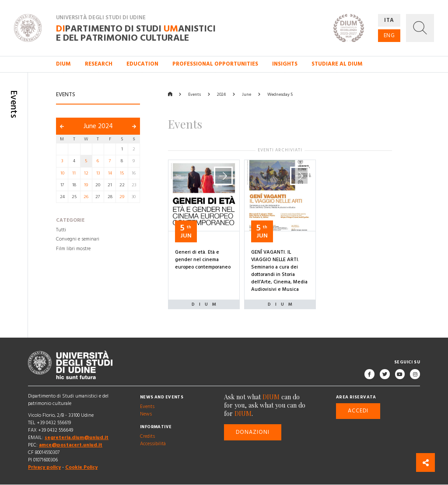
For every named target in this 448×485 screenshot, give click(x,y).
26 (86, 197)
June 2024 (98, 126)
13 (98, 173)
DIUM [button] (63, 64)
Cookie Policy (81, 468)
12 (86, 173)
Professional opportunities (215, 64)
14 (110, 173)
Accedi (358, 411)
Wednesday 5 (280, 94)
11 (74, 173)
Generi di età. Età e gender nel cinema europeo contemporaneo (203, 260)
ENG (389, 35)
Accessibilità (153, 444)
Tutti (61, 230)
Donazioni (253, 432)
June (247, 94)
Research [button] (99, 64)
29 (122, 197)
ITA (389, 20)
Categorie (70, 221)
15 (122, 173)
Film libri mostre (73, 249)
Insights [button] (285, 64)
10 (62, 173)
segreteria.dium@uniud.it (77, 438)
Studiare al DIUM (337, 64)
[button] (420, 28)
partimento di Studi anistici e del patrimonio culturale (136, 33)
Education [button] (142, 64)
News (146, 414)
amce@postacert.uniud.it (71, 446)
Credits (147, 436)
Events (194, 94)
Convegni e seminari (78, 240)
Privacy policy (44, 468)
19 (86, 185)
